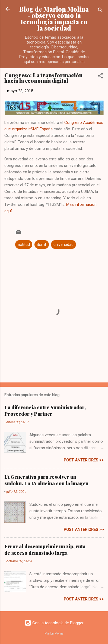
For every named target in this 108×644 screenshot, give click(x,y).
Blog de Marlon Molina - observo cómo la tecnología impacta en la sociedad (54, 19)
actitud (24, 245)
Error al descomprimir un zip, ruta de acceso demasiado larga (45, 550)
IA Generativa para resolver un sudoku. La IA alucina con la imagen (46, 480)
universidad (63, 245)
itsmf (42, 245)
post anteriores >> (84, 460)
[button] (100, 77)
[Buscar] (100, 11)
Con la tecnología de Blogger (54, 623)
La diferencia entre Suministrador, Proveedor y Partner (45, 411)
